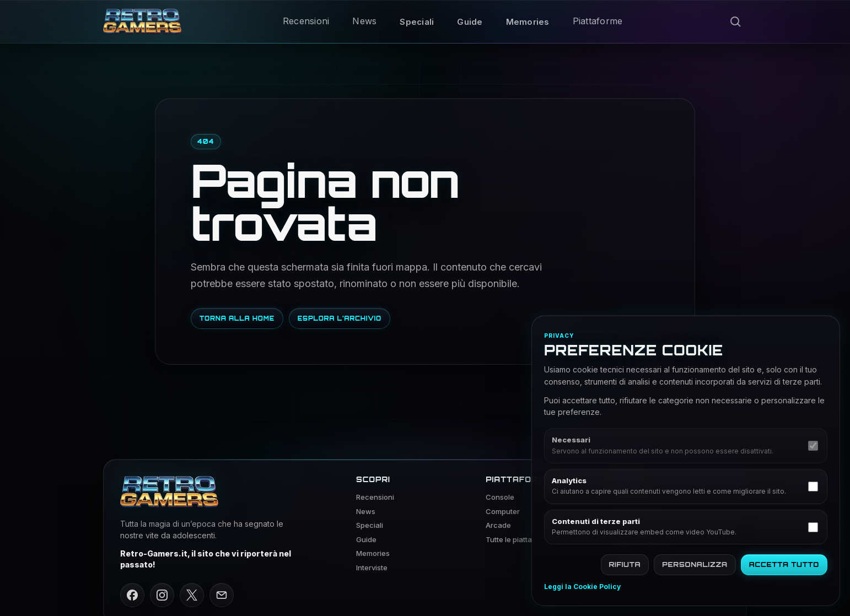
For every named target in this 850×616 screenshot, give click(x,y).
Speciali (417, 22)
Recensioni (306, 21)
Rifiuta (625, 564)
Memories (528, 22)
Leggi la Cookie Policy (582, 587)
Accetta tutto (784, 564)
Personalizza (695, 564)
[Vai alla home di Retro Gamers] (142, 21)
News (364, 21)
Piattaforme (598, 21)
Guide (470, 22)
